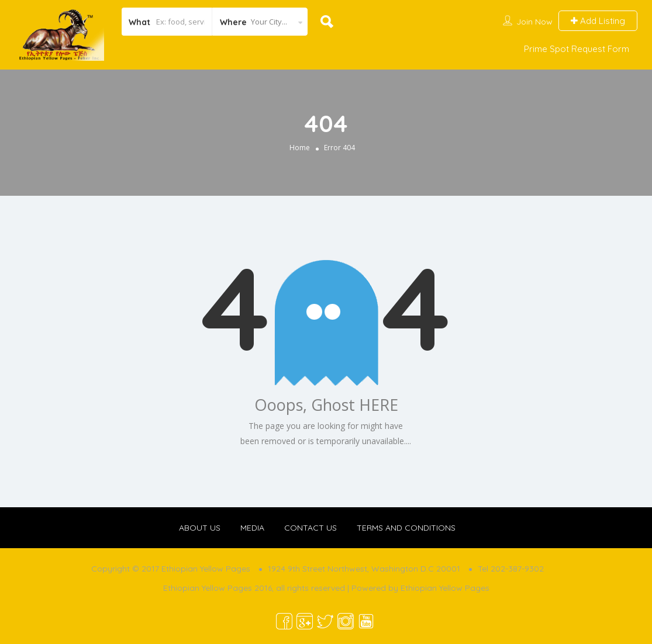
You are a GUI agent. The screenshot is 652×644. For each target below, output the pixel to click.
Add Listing (598, 21)
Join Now (534, 22)
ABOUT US (200, 528)
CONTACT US (311, 528)
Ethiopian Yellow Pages (445, 588)
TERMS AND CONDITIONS (406, 528)
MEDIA (252, 528)
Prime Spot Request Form (577, 49)
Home (300, 148)
